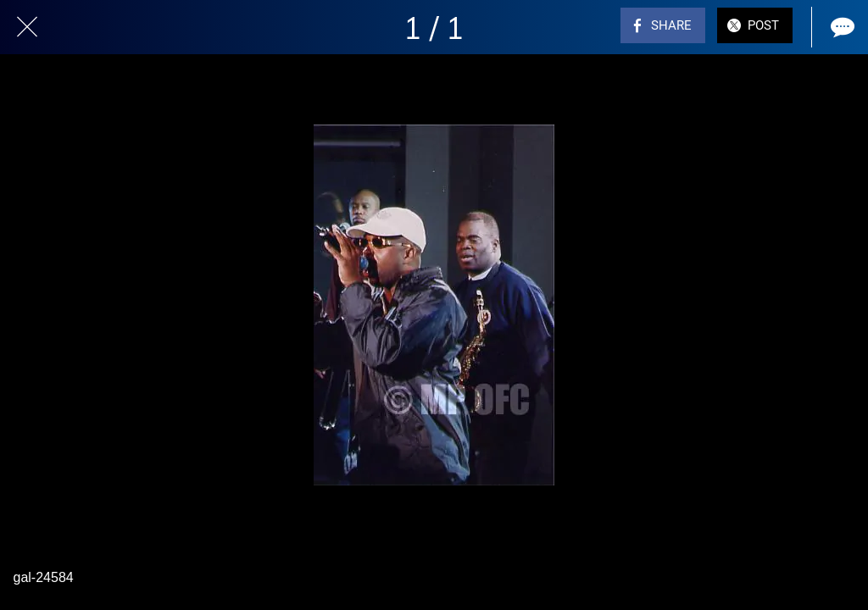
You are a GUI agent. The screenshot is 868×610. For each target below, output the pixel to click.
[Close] (27, 27)
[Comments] (841, 27)
